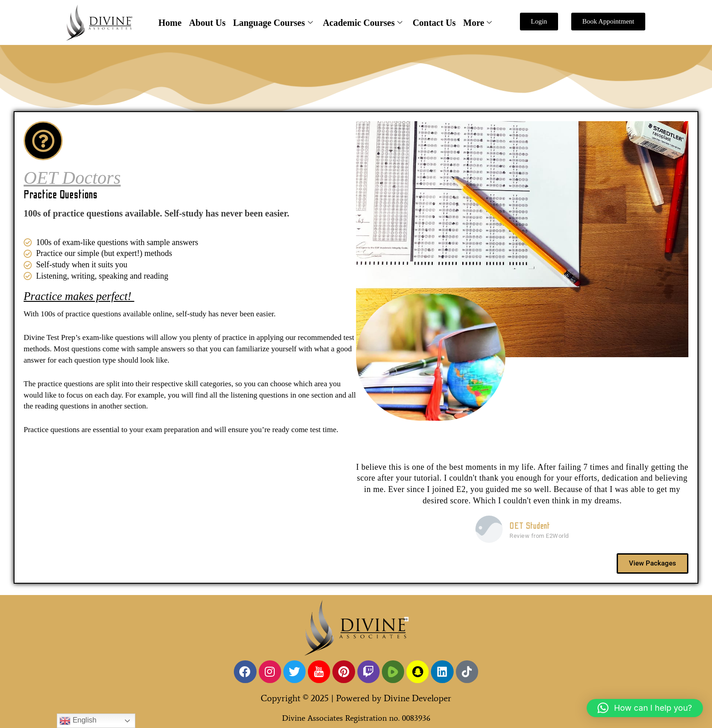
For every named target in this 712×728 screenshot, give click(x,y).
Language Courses (273, 23)
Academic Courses (363, 23)
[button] (645, 708)
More (477, 23)
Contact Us (434, 23)
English (78, 721)
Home (171, 23)
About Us (208, 23)
